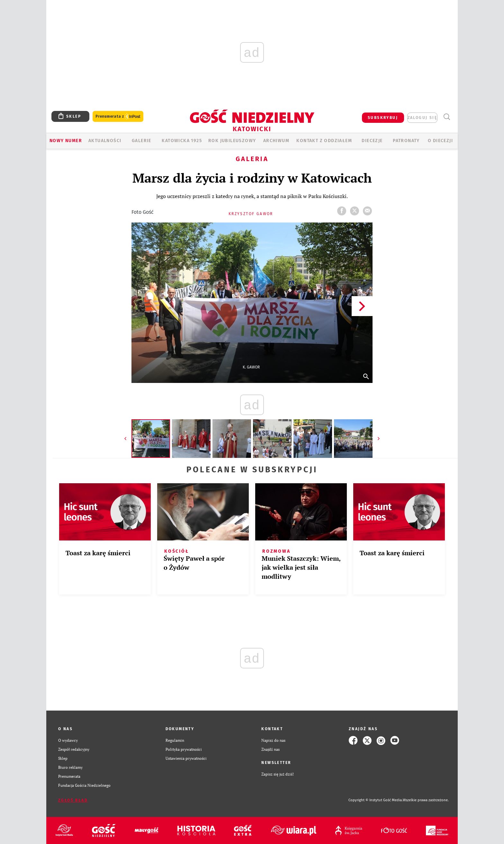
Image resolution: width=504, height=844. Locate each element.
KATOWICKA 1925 (182, 141)
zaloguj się (422, 118)
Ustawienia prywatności (186, 758)
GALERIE (142, 141)
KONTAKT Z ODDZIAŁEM (324, 141)
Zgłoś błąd (73, 800)
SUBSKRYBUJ (383, 118)
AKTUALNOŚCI (105, 141)
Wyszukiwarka (447, 117)
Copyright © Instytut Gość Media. (376, 800)
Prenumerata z (118, 117)
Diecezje (372, 141)
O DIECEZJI (440, 141)
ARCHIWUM (276, 141)
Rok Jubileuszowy (232, 141)
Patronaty (406, 141)
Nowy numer (66, 141)
